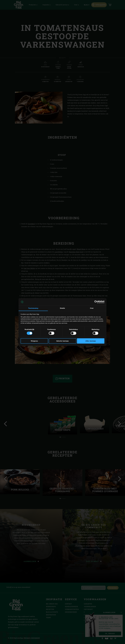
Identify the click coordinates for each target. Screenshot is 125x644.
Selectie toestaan (63, 341)
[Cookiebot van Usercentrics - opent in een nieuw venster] (96, 302)
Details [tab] (62, 308)
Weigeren (34, 341)
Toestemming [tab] (33, 308)
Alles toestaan (91, 341)
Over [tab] (92, 308)
